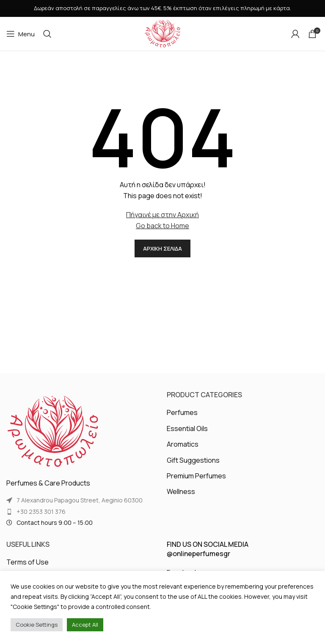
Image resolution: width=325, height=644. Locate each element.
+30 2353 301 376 (41, 512)
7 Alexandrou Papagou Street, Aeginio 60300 (80, 500)
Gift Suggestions (193, 460)
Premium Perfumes (196, 476)
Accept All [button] (85, 625)
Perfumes (182, 412)
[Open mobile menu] (21, 34)
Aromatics (183, 444)
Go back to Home (162, 226)
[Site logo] (162, 33)
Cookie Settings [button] (37, 625)
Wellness (181, 491)
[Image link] (53, 431)
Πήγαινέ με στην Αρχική (162, 215)
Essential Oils (187, 428)
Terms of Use (28, 562)
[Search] (47, 34)
